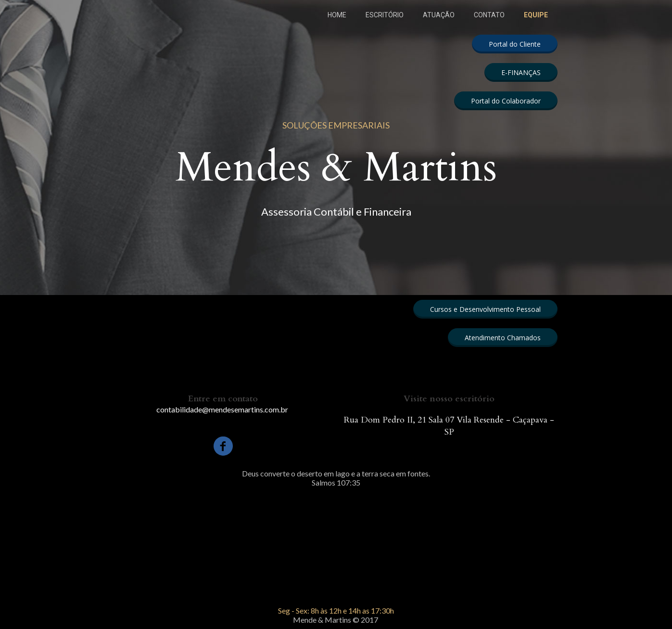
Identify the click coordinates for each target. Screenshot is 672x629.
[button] (515, 44)
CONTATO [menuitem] (489, 15)
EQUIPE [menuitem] (536, 15)
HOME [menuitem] (337, 15)
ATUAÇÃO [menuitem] (439, 15)
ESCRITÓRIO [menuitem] (385, 15)
